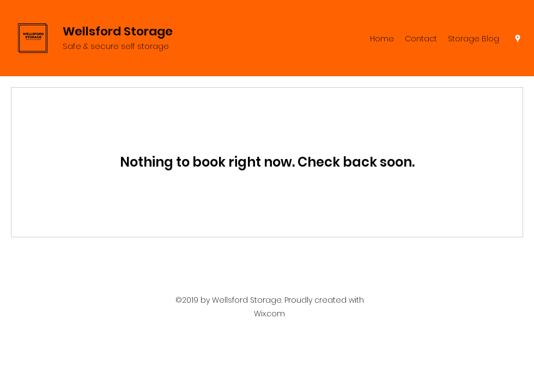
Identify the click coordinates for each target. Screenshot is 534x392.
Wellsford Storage (118, 31)
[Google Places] (518, 39)
